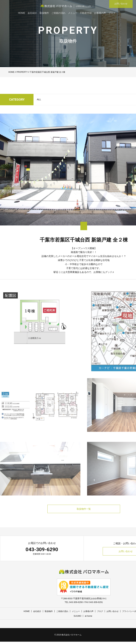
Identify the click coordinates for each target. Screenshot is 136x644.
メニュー (75, 614)
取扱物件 (47, 614)
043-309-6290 (42, 552)
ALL (39, 99)
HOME (11, 72)
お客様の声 (89, 614)
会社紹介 (34, 614)
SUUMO (77, 618)
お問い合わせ (114, 614)
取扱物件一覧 (84, 510)
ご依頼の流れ (61, 614)
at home (89, 618)
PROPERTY (22, 72)
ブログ (101, 614)
